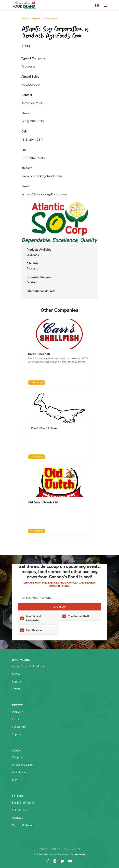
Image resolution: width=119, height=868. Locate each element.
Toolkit (44, 849)
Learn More (37, 382)
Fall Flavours (34, 630)
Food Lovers (20, 772)
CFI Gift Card (20, 810)
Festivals (17, 818)
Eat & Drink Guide (23, 803)
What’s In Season (23, 765)
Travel (16, 689)
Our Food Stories (23, 825)
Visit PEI (76, 849)
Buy (14, 780)
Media (16, 674)
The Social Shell (78, 616)
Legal (66, 849)
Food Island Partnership (33, 618)
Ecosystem (19, 727)
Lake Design (80, 854)
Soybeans (33, 255)
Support (17, 682)
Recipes (17, 757)
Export (16, 719)
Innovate (18, 712)
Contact (55, 849)
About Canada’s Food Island (30, 666)
